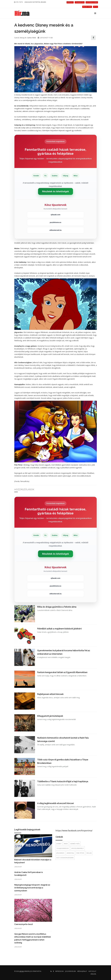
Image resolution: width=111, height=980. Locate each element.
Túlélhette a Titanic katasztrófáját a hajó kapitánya (63, 781)
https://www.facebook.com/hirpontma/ (74, 831)
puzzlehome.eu (55, 222)
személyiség (75, 844)
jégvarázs (60, 853)
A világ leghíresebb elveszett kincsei (55, 803)
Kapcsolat (92, 971)
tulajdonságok (63, 848)
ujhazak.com (55, 215)
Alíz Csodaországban (65, 858)
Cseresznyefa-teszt (24, 924)
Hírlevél (93, 974)
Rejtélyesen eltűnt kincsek (50, 694)
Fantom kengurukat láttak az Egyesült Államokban (62, 672)
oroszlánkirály (78, 848)
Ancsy (22, 38)
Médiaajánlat (82, 971)
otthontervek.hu (56, 230)
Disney (59, 844)
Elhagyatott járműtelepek (50, 716)
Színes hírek (32, 38)
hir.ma (22, 971)
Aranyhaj (70, 853)
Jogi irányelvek (70, 971)
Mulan (89, 853)
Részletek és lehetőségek (56, 191)
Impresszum (59, 971)
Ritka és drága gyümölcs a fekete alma (57, 607)
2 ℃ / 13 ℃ (18, 2)
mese (66, 844)
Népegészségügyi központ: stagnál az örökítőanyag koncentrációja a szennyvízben (32, 888)
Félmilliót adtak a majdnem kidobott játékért (59, 629)
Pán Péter (80, 853)
